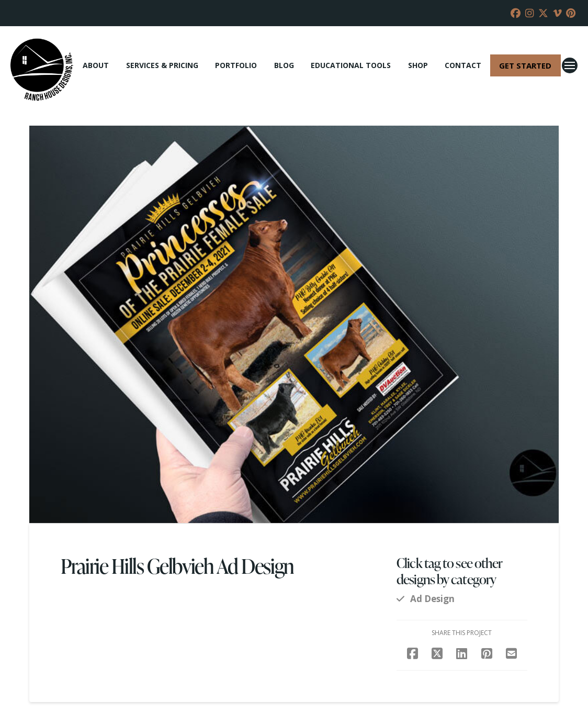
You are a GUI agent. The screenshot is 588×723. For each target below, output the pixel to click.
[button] (570, 65)
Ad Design (432, 599)
